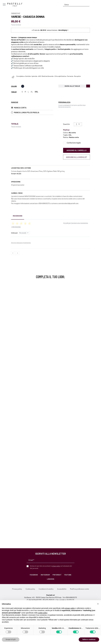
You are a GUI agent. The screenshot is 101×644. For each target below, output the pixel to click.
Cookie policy (30, 589)
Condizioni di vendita (46, 589)
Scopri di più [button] (11, 639)
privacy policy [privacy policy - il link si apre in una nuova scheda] (70, 608)
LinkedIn (51, 579)
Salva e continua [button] (89, 639)
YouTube (68, 575)
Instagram (45, 575)
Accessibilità (62, 589)
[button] (98, 604)
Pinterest (57, 575)
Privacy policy (17, 589)
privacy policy (56, 566)
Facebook (34, 575)
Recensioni (18, 216)
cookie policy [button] (43, 613)
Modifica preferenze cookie (79, 589)
